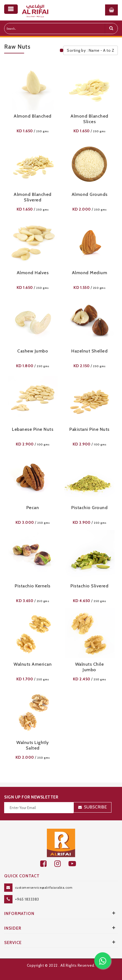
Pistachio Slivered (89, 586)
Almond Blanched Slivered (33, 197)
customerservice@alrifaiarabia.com (44, 887)
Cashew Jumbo (33, 351)
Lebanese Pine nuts (33, 429)
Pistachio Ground (89, 508)
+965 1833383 (27, 899)
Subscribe (95, 807)
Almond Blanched (33, 116)
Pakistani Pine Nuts (89, 429)
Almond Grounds (90, 194)
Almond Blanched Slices (89, 119)
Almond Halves (33, 273)
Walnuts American (33, 664)
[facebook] (47, 864)
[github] (61, 864)
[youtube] (75, 864)
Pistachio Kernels (33, 586)
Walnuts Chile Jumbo (90, 667)
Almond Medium (90, 273)
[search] (111, 28)
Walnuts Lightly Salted (33, 745)
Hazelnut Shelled (89, 351)
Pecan (33, 508)
